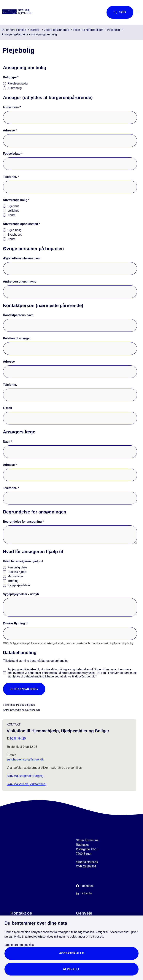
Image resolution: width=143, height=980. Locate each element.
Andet (11, 215)
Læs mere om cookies (19, 945)
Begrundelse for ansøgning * (23, 522)
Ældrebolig (15, 88)
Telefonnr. (10, 385)
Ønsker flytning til (16, 623)
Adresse (9, 362)
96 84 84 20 (18, 739)
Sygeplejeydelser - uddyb (21, 594)
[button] (139, 12)
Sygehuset (15, 235)
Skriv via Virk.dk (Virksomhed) (27, 784)
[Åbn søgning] (120, 12)
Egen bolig (15, 230)
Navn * (8, 442)
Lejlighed (13, 211)
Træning (13, 581)
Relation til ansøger (17, 338)
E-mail (7, 408)
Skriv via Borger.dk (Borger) (25, 776)
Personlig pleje (17, 567)
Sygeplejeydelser (19, 585)
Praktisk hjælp (17, 572)
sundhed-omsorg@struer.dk (26, 759)
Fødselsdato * (13, 154)
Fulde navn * (12, 107)
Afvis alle (72, 969)
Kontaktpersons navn (18, 315)
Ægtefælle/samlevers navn (22, 258)
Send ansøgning (24, 689)
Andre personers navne (20, 282)
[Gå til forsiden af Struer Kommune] (51, 12)
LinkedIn (86, 893)
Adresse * (10, 130)
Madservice (15, 576)
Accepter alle (71, 953)
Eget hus (13, 206)
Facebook (87, 886)
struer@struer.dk (87, 862)
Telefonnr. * (11, 177)
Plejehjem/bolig (18, 83)
